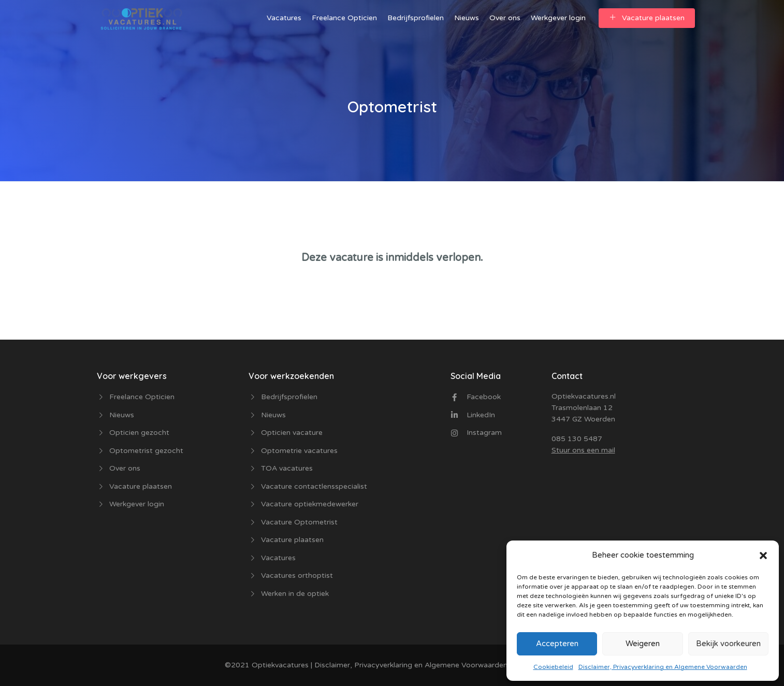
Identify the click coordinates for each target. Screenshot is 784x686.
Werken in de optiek (295, 594)
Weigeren (643, 644)
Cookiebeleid (553, 667)
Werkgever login (558, 18)
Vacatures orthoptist (297, 575)
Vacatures (284, 18)
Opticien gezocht (139, 433)
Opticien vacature (292, 433)
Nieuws (467, 18)
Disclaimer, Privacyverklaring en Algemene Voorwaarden (663, 667)
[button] (763, 555)
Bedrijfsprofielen (416, 18)
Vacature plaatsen (647, 18)
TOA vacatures (287, 468)
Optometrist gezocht (146, 451)
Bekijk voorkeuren (728, 644)
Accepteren (557, 644)
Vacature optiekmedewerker (310, 504)
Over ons (505, 18)
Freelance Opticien (344, 18)
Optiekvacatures (279, 665)
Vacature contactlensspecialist (314, 486)
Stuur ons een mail (583, 450)
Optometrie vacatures (299, 451)
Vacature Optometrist (299, 522)
